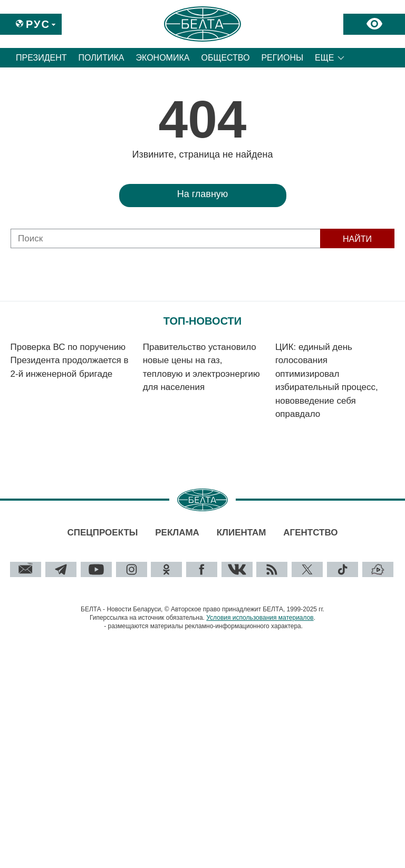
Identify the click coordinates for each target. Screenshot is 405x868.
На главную (203, 194)
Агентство (310, 533)
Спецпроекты (102, 533)
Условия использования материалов (260, 618)
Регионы (282, 58)
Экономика (163, 58)
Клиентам (242, 533)
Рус (38, 24)
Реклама (177, 533)
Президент (41, 58)
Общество (225, 58)
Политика (102, 58)
